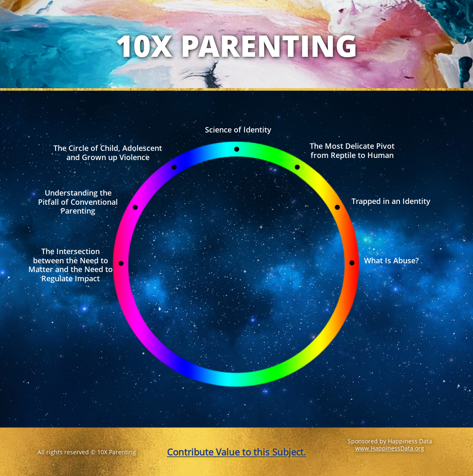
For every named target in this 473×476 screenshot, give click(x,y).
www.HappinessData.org (390, 448)
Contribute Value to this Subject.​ (236, 452)
